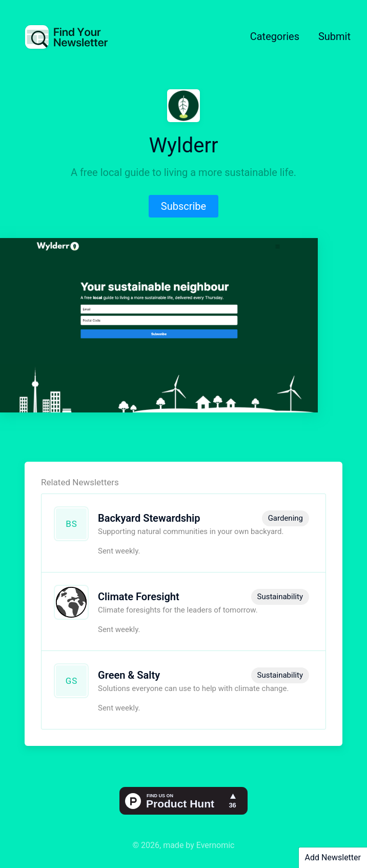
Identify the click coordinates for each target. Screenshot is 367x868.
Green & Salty (129, 675)
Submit (334, 36)
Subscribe (183, 206)
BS (72, 524)
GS (72, 681)
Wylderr (183, 145)
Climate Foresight (139, 597)
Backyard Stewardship (149, 518)
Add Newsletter (333, 857)
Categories (275, 36)
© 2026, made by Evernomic (184, 845)
